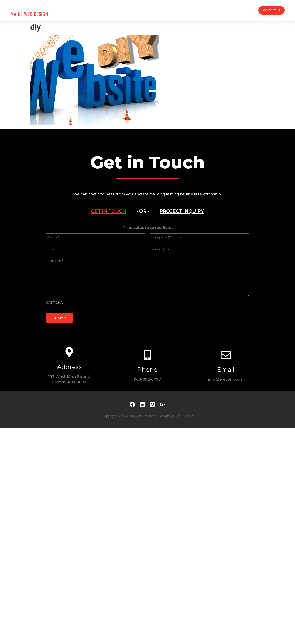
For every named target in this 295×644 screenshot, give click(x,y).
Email (226, 370)
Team (155, 10)
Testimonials (177, 10)
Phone (147, 370)
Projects (115, 10)
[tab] (109, 211)
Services (137, 10)
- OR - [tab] (143, 211)
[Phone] (147, 355)
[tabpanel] (147, 276)
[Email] (226, 355)
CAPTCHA (54, 303)
